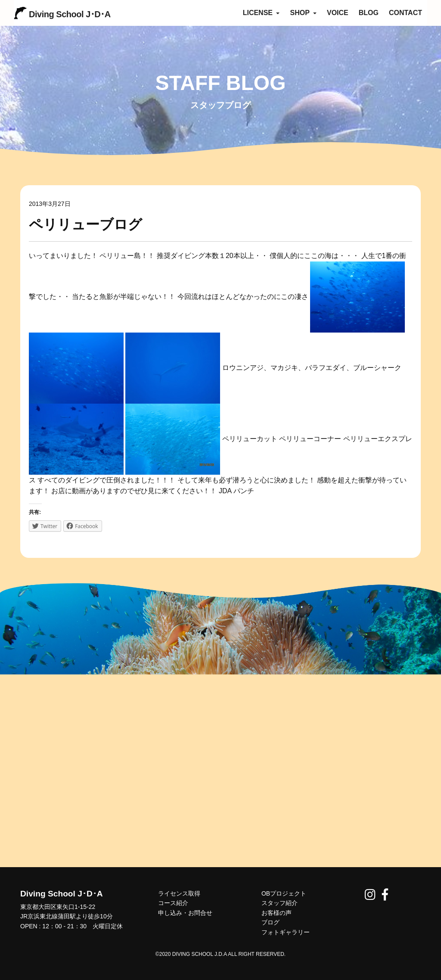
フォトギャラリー (286, 932)
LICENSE (261, 13)
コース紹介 (173, 903)
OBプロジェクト (284, 893)
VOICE (338, 13)
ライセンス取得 (179, 893)
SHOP (303, 13)
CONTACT (405, 13)
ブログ (270, 922)
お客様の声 (276, 913)
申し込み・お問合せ (185, 913)
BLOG (369, 13)
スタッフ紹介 (280, 903)
